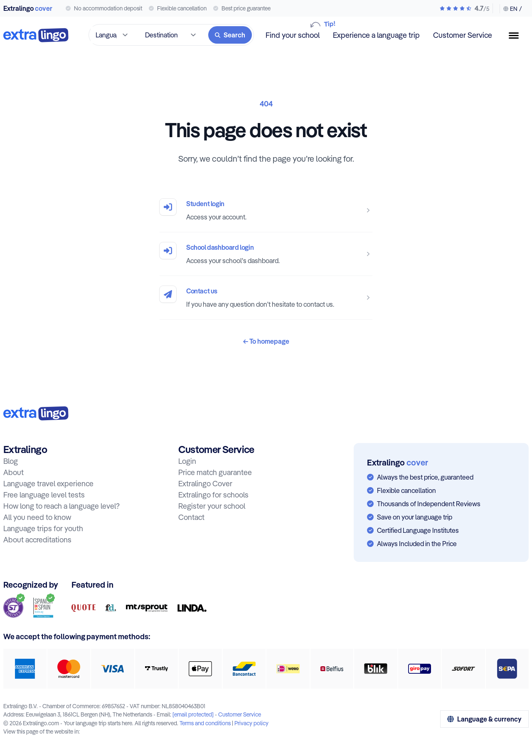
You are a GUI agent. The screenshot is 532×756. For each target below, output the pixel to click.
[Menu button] (517, 36)
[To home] (36, 35)
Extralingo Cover (205, 484)
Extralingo (28, 8)
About (14, 472)
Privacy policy (251, 723)
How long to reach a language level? (62, 506)
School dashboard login (220, 247)
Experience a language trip (376, 35)
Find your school (293, 35)
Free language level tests (44, 495)
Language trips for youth (43, 528)
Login (187, 461)
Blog (11, 461)
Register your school (212, 506)
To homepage (266, 341)
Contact (191, 517)
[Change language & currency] (511, 9)
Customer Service (463, 35)
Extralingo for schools (213, 495)
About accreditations (37, 540)
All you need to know (37, 517)
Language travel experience (48, 484)
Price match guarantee (215, 472)
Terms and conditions (205, 723)
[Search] (230, 35)
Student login (205, 204)
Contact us (202, 291)
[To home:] (36, 413)
